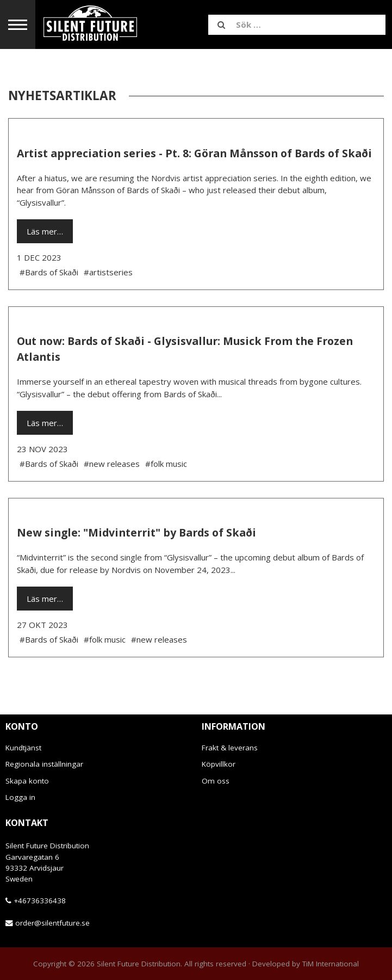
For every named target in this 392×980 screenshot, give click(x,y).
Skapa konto (27, 781)
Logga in (20, 797)
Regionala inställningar (44, 764)
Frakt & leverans (230, 748)
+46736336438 (40, 901)
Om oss (216, 781)
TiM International (331, 964)
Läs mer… (45, 231)
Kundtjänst (23, 748)
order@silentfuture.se (52, 923)
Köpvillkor (219, 764)
